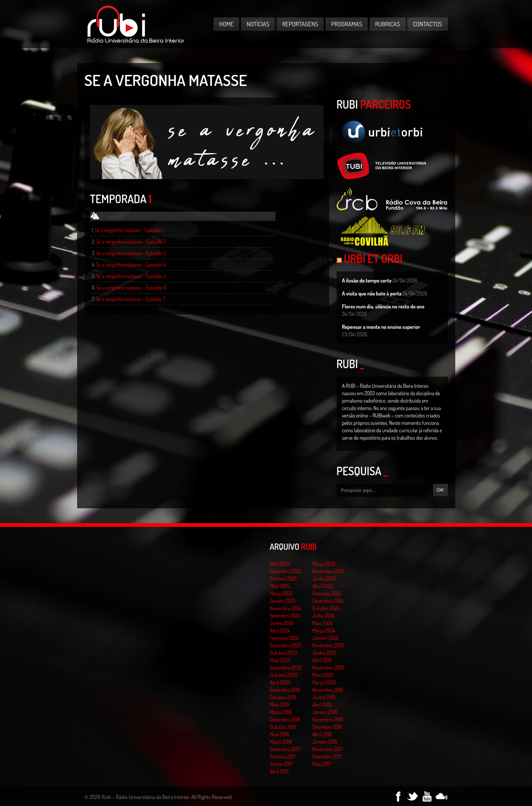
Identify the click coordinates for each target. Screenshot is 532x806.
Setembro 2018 (327, 727)
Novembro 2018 (328, 719)
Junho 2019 (324, 697)
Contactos (428, 24)
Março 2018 (281, 742)
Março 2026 (324, 564)
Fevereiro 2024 (284, 638)
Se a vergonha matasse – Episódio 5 (131, 276)
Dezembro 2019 (285, 690)
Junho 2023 (325, 653)
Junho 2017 (281, 764)
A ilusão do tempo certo (367, 280)
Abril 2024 (280, 630)
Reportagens (300, 24)
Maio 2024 (323, 623)
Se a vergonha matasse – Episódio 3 (131, 253)
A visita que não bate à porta (372, 293)
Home (226, 24)
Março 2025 (281, 593)
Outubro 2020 (284, 675)
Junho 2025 (325, 579)
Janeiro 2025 (283, 601)
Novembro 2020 (328, 668)
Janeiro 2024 (325, 638)
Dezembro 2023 (286, 645)
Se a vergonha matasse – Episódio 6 (131, 288)
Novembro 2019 (328, 690)
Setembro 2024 (285, 616)
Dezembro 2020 (286, 668)
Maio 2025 (280, 586)
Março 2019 (281, 712)
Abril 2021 (322, 660)
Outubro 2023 (284, 653)
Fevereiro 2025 (327, 593)
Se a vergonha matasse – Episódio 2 (131, 242)
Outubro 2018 (283, 727)
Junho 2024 (282, 623)
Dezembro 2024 (328, 601)
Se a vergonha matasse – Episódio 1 (129, 230)
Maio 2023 (280, 660)
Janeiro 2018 (325, 742)
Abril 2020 (280, 682)
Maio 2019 (280, 705)
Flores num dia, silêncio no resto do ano (383, 306)
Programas (347, 24)
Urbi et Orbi (373, 258)
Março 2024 (324, 630)
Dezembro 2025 (286, 571)
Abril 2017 (279, 771)
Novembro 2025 (328, 571)
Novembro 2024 (286, 608)
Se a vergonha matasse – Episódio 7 (130, 299)
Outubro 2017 (283, 757)
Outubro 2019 (283, 697)
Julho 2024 (324, 616)
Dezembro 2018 (285, 719)
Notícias (258, 24)
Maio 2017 (322, 764)
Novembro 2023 (328, 645)
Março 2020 (324, 682)
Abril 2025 (323, 586)
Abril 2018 (322, 734)
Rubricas (388, 24)
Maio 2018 (280, 734)
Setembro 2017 (327, 757)
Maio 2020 (323, 675)
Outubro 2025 (284, 579)
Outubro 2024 (326, 608)
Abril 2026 (280, 564)
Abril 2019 (322, 705)
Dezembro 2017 (285, 749)
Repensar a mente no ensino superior (381, 327)
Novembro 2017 (328, 749)
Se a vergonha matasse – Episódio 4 (131, 265)
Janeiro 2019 (325, 712)
